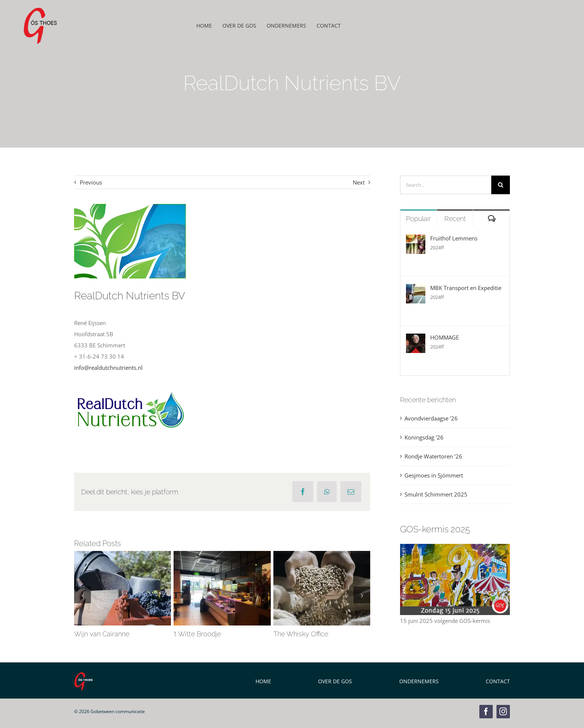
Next (359, 182)
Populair (418, 219)
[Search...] (446, 185)
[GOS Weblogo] (40, 10)
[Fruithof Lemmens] (416, 240)
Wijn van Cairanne (102, 634)
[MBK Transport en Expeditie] (416, 290)
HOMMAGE (445, 337)
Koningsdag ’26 (424, 437)
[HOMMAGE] (416, 339)
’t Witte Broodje (197, 634)
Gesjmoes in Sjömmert (434, 475)
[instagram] (503, 712)
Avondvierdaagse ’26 (431, 418)
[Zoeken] (501, 185)
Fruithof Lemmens (454, 238)
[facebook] (486, 712)
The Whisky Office (301, 634)
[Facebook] (303, 492)
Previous (91, 182)
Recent (455, 219)
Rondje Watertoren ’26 (433, 456)
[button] (82, 595)
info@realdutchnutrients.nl (108, 368)
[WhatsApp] (327, 492)
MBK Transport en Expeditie (466, 288)
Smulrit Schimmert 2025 (436, 494)
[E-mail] (351, 492)
